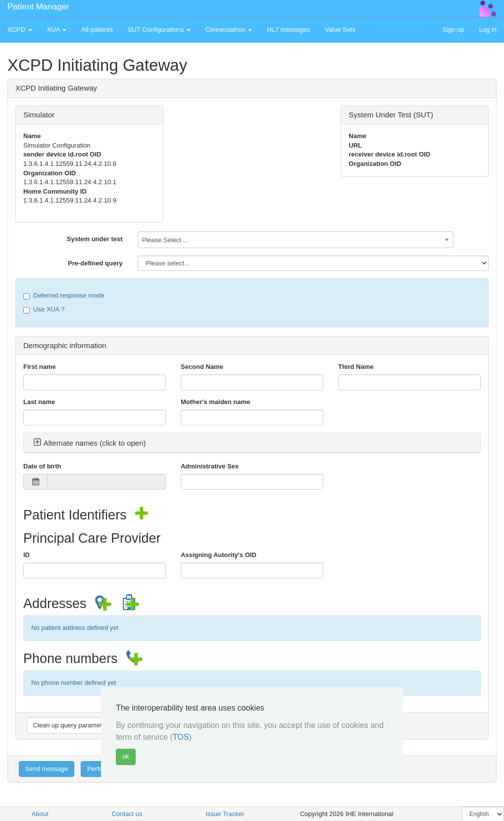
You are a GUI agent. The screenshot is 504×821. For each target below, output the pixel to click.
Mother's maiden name (215, 402)
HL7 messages (288, 29)
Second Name (202, 367)
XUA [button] (57, 29)
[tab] (252, 443)
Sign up (453, 29)
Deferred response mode (64, 296)
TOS (181, 737)
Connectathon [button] (229, 29)
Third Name (356, 367)
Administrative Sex (210, 466)
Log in (488, 29)
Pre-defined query (95, 263)
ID (26, 555)
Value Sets (340, 29)
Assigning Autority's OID (219, 555)
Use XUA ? (44, 309)
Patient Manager (38, 7)
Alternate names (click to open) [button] (90, 443)
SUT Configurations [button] (159, 29)
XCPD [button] (20, 29)
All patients (97, 29)
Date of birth (42, 466)
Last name (39, 402)
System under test (95, 239)
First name (40, 367)
